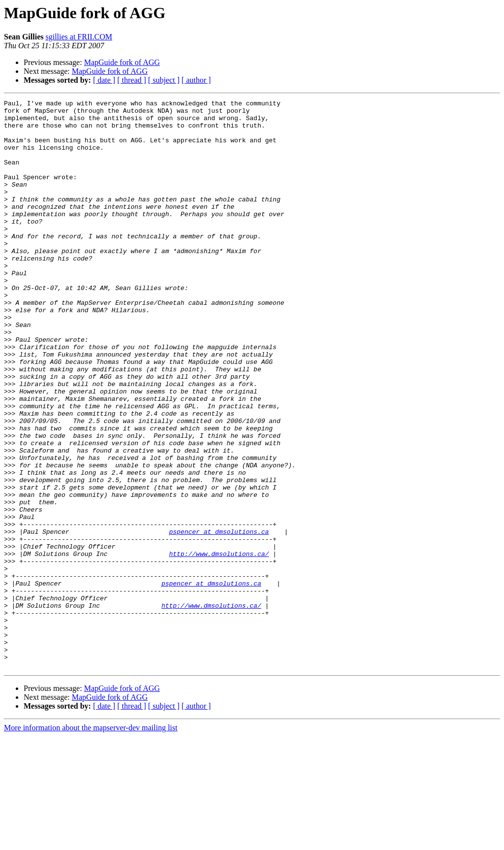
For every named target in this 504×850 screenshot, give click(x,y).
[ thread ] (132, 80)
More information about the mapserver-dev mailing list (91, 841)
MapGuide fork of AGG (122, 62)
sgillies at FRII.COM (79, 37)
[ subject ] (164, 80)
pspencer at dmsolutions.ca (219, 619)
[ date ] (104, 80)
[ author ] (196, 80)
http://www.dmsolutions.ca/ (219, 645)
